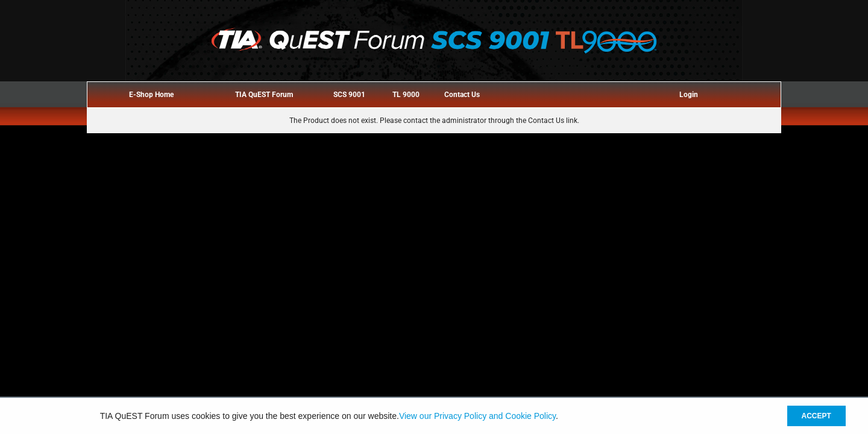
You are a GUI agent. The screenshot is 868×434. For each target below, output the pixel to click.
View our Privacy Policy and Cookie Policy (477, 416)
